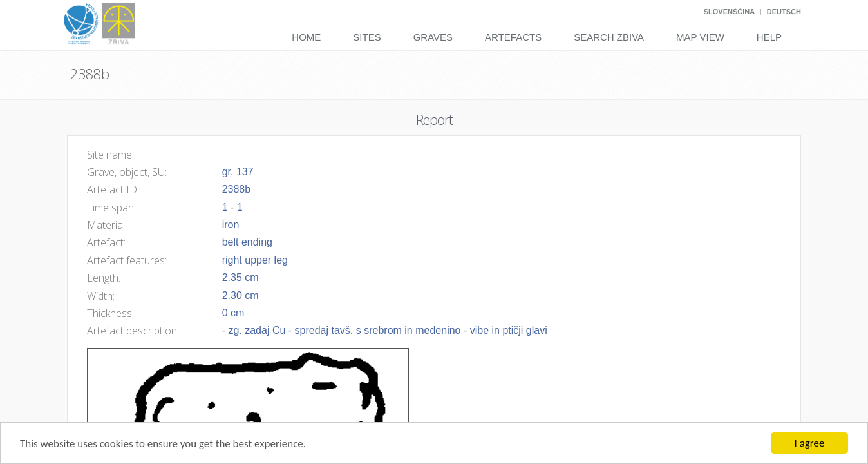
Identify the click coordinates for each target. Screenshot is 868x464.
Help (769, 37)
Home (306, 37)
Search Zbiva (609, 37)
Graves (433, 37)
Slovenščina (729, 12)
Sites (367, 37)
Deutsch (784, 12)
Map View (700, 37)
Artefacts (513, 37)
